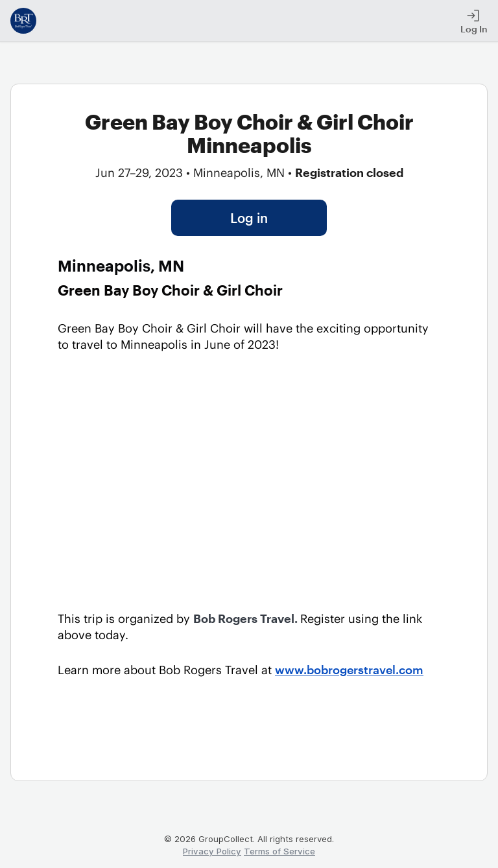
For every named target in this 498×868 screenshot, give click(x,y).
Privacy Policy (212, 851)
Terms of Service (279, 851)
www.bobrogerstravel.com (349, 670)
